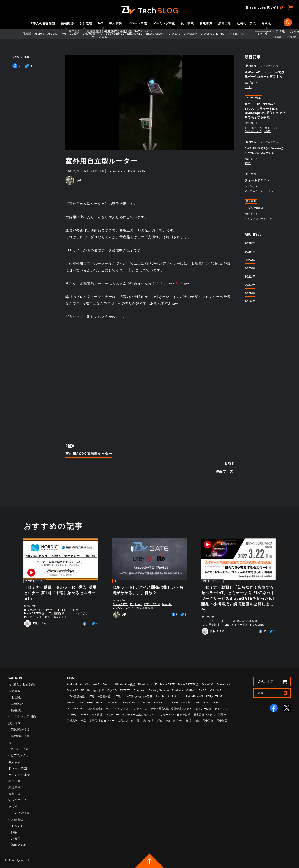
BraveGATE (138, 34)
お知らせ (17, 819)
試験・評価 (163, 721)
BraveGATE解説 (159, 34)
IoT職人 (119, 697)
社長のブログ (126, 721)
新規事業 (206, 23)
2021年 (250, 285)
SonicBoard (161, 703)
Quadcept (113, 703)
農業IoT (178, 721)
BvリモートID (233, 34)
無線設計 (17, 704)
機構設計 (17, 710)
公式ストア (266, 681)
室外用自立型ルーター (102, 161)
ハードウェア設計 (77, 613)
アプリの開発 (254, 208)
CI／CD (250, 34)
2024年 (250, 260)
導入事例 (116, 23)
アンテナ (137, 709)
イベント (40, 581)
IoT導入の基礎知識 (41, 23)
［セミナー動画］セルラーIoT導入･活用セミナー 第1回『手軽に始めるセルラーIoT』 (60, 593)
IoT (101, 23)
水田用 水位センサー (102, 721)
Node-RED (86, 703)
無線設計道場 (20, 736)
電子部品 (222, 721)
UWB (197, 703)
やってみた (251, 191)
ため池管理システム (100, 709)
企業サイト (266, 693)
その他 (267, 23)
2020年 (250, 293)
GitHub (191, 690)
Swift (175, 703)
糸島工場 (225, 23)
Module (167, 604)
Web (206, 703)
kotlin (248, 87)
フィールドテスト (257, 180)
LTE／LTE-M (118, 171)
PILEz (28, 617)
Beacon (78, 34)
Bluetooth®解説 (96, 34)
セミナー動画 (42, 617)
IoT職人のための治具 (140, 697)
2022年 (250, 277)
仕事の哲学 (184, 715)
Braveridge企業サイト (263, 7)
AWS (67, 34)
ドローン (257, 128)
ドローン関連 (137, 23)
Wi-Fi (267, 131)
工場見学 (72, 721)
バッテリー (112, 715)
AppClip (56, 34)
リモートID (272, 128)
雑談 (14, 832)
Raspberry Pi (131, 703)
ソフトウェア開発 (268, 66)
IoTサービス (20, 749)
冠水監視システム (204, 715)
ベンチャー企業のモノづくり (140, 715)
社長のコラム (246, 23)
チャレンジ (267, 191)
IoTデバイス (97, 171)
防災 (189, 721)
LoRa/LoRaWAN (193, 697)
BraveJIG (178, 34)
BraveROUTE (213, 34)
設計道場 (86, 23)
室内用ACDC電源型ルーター (89, 454)
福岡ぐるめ (19, 845)
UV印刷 (186, 703)
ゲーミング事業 (164, 23)
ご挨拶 (16, 839)
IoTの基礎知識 (56, 613)
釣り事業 (187, 23)
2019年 (250, 301)
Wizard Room (75, 709)
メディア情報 (20, 813)
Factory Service (159, 690)
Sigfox (146, 703)
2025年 (250, 252)
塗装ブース (224, 471)
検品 (83, 721)
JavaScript (162, 697)
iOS (247, 128)
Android (43, 34)
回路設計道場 (20, 730)
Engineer (136, 604)
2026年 (250, 243)
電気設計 (17, 698)
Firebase (178, 690)
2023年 (250, 268)
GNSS (202, 690)
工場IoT (223, 715)
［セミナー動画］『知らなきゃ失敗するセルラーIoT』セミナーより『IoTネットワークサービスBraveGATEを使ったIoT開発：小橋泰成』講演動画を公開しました (238, 599)
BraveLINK (194, 34)
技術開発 (67, 23)
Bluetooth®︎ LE (118, 34)
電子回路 (208, 721)
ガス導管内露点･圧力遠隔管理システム (169, 709)
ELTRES (125, 690)
